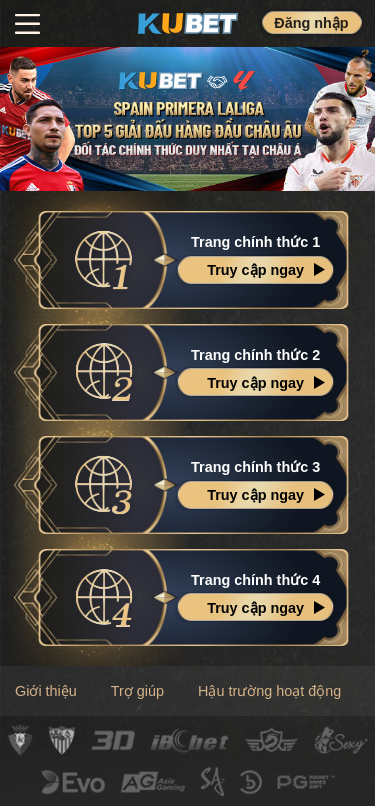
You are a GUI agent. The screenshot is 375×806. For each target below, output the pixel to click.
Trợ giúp (137, 691)
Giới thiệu (46, 691)
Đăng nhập (311, 23)
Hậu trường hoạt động (269, 691)
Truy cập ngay (255, 270)
